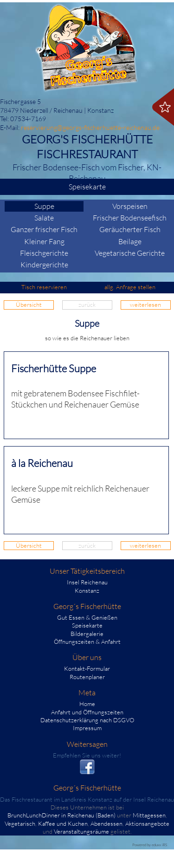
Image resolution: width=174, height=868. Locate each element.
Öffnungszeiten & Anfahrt (87, 641)
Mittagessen (149, 815)
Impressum (87, 728)
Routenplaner (87, 677)
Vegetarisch (20, 823)
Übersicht (29, 304)
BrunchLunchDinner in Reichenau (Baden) (61, 815)
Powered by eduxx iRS (150, 845)
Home (87, 704)
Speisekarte (119, 187)
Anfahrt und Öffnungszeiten (87, 712)
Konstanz (87, 590)
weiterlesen (145, 304)
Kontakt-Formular (87, 668)
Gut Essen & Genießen (87, 617)
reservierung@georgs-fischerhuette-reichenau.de (90, 127)
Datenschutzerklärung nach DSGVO (87, 720)
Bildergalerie (87, 634)
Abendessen (106, 823)
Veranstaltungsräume (81, 831)
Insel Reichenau (87, 582)
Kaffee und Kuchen (63, 823)
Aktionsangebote (147, 823)
